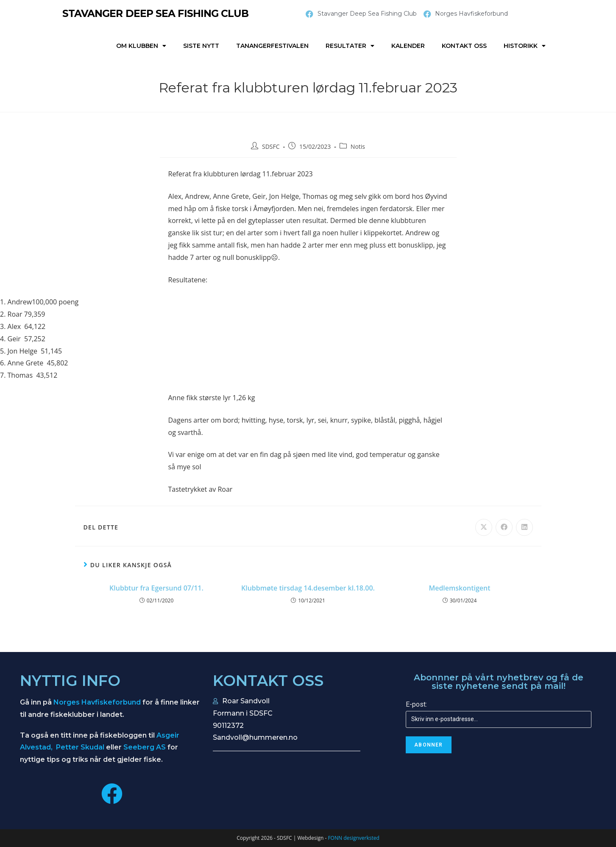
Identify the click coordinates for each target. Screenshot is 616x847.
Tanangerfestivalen (272, 46)
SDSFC (271, 146)
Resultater (350, 46)
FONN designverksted (353, 838)
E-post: (416, 704)
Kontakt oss (464, 46)
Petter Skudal (80, 747)
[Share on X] (484, 527)
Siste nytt (201, 46)
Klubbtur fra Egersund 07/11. (156, 588)
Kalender (408, 46)
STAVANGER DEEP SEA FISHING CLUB (157, 13)
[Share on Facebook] (504, 527)
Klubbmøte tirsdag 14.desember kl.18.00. (308, 588)
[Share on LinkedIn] (524, 527)
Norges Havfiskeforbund (97, 702)
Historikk (525, 46)
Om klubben (141, 46)
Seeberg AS (145, 747)
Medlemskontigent (459, 588)
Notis (358, 146)
